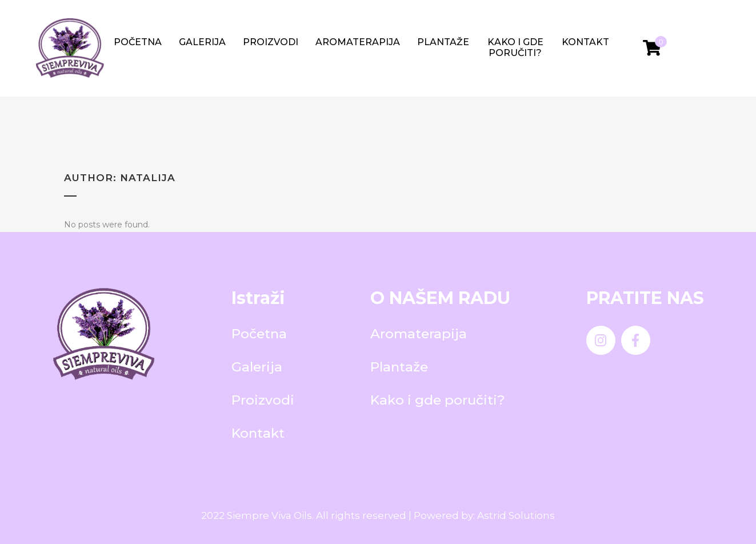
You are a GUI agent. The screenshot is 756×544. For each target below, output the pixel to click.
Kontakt (585, 42)
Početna (138, 42)
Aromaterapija (358, 42)
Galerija (202, 42)
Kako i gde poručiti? (515, 47)
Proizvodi (271, 42)
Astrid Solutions (516, 515)
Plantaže (443, 42)
